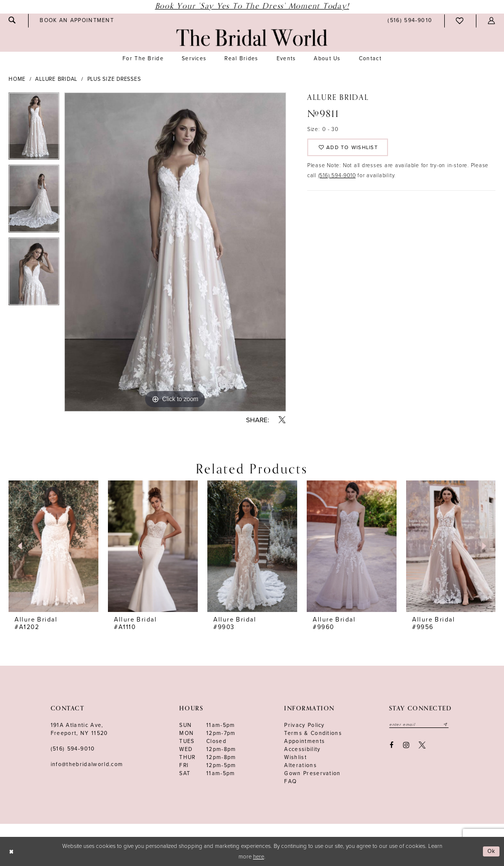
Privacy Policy (304, 725)
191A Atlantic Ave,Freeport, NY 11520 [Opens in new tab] (80, 729)
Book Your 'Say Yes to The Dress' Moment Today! (252, 6)
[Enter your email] (420, 725)
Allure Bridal (56, 79)
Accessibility (302, 749)
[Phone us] (410, 21)
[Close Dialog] (11, 852)
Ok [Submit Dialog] (491, 851)
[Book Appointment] (77, 21)
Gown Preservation (312, 773)
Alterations (300, 765)
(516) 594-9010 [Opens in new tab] (337, 177)
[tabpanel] (34, 129)
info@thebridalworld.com (87, 764)
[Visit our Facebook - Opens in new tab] (391, 746)
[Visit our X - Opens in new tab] (422, 746)
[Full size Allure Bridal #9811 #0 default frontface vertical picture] (175, 252)
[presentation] (53, 546)
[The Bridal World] (252, 38)
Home (17, 79)
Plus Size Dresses (114, 79)
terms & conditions (313, 733)
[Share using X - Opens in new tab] (282, 420)
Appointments (304, 741)
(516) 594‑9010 (73, 749)
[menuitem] (77, 21)
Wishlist (295, 757)
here (259, 857)
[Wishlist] (460, 21)
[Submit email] (448, 725)
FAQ (290, 781)
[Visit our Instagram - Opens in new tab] (406, 746)
